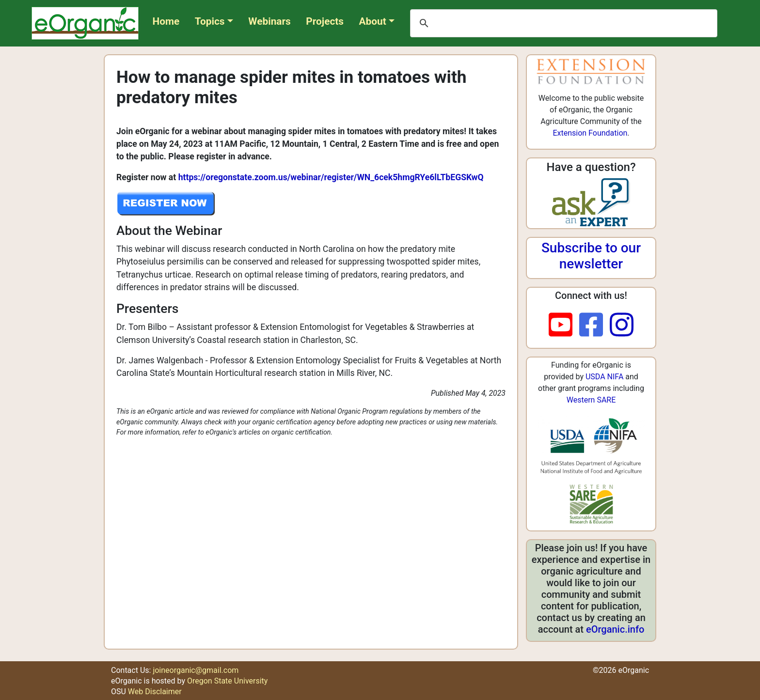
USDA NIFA (604, 377)
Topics (210, 21)
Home (166, 21)
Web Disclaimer (155, 692)
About (373, 21)
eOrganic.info (615, 629)
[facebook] (594, 326)
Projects (325, 21)
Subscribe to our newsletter (591, 256)
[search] (562, 23)
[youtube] (564, 326)
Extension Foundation (590, 133)
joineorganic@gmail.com (196, 670)
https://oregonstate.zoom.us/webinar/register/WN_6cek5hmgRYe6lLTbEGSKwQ (331, 177)
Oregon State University (227, 681)
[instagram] (622, 326)
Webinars (269, 21)
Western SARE (591, 400)
